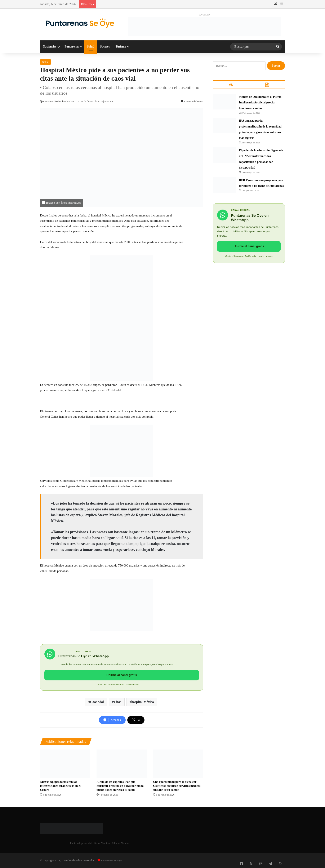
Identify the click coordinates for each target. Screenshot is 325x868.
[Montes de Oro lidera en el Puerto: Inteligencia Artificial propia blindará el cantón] (224, 103)
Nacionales (50, 47)
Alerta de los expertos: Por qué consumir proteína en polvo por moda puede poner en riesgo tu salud (120, 786)
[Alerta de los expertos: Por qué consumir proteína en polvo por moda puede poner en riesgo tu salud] (122, 764)
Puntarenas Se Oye (111, 860)
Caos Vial (97, 702)
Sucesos (105, 47)
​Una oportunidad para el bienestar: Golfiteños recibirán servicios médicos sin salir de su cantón (177, 786)
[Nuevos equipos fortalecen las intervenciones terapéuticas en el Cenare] (65, 764)
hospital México (143, 702)
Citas (117, 702)
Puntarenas (72, 47)
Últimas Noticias (121, 843)
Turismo (121, 47)
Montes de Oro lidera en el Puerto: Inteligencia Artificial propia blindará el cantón (261, 104)
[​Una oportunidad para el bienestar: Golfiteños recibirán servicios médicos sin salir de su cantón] (178, 764)
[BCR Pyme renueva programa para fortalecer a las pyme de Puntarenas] (224, 186)
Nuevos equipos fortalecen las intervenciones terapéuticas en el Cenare (60, 786)
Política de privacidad (81, 843)
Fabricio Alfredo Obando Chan (60, 102)
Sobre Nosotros (102, 843)
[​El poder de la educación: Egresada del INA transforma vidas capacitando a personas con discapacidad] (224, 156)
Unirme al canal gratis (122, 675)
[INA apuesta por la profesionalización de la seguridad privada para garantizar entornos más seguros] (224, 127)
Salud (91, 47)
